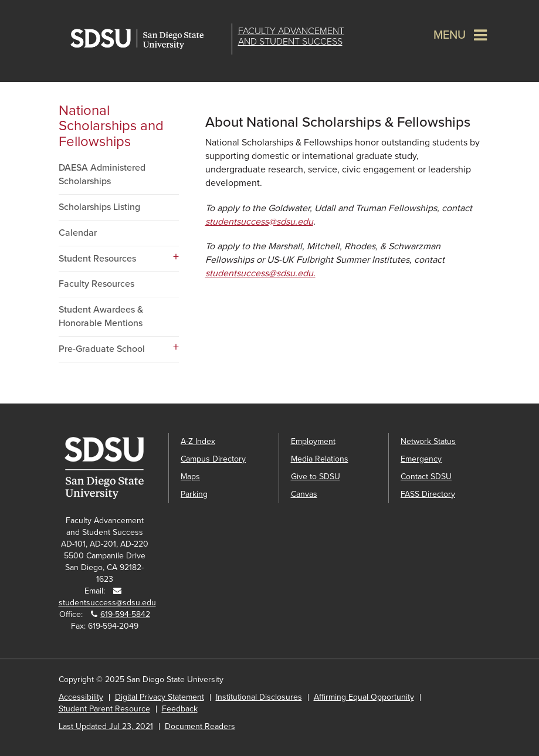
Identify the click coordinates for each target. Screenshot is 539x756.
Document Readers (200, 726)
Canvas (304, 494)
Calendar (78, 233)
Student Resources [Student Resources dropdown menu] (97, 259)
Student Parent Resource (104, 709)
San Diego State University (148, 39)
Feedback (180, 709)
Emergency (421, 459)
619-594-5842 (125, 614)
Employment (313, 441)
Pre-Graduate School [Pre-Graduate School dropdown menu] (102, 349)
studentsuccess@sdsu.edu (259, 222)
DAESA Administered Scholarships (102, 174)
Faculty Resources (96, 284)
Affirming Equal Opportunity (364, 697)
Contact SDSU (426, 477)
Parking (194, 494)
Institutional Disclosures (259, 697)
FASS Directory (428, 494)
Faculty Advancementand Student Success (291, 36)
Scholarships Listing (99, 207)
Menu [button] (450, 35)
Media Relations (320, 459)
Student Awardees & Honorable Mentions (101, 316)
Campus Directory (213, 459)
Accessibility (81, 697)
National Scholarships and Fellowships (111, 126)
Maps (190, 477)
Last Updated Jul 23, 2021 (106, 726)
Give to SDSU (316, 477)
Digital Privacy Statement (160, 697)
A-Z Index (198, 441)
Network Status (428, 441)
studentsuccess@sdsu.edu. (260, 273)
